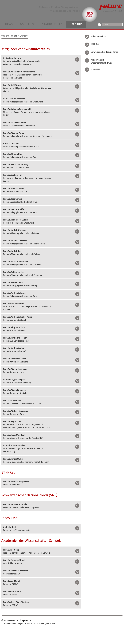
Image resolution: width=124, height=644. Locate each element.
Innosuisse (95, 69)
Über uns (76, 24)
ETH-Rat (95, 44)
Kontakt (11, 2)
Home (4, 2)
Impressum (26, 620)
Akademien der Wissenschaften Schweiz (102, 61)
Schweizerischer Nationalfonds (104, 52)
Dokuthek (27, 24)
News (9, 24)
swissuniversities (98, 36)
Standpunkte (52, 24)
